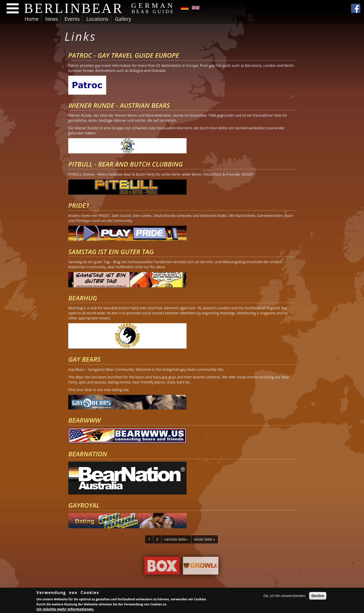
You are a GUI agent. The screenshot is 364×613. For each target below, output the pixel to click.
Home (32, 19)
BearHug (83, 298)
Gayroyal (84, 505)
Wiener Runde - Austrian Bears (119, 105)
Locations (97, 19)
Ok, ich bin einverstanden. (285, 596)
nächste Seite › (176, 539)
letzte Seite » (204, 539)
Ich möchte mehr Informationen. (65, 610)
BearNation (88, 454)
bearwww (85, 420)
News (52, 19)
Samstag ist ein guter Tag (111, 252)
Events (72, 19)
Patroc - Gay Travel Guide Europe (124, 55)
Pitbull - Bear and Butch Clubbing (126, 164)
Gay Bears (84, 359)
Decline (318, 596)
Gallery (123, 19)
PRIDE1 (79, 205)
